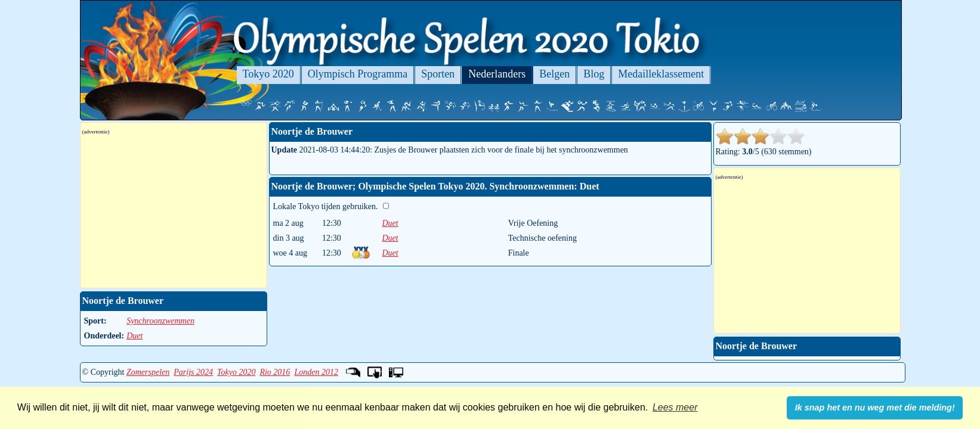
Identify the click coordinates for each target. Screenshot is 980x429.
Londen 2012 (316, 372)
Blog (594, 74)
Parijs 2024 (193, 372)
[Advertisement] (174, 212)
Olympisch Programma (358, 74)
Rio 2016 (275, 372)
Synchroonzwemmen (160, 321)
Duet (390, 223)
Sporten (438, 74)
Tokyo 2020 (268, 74)
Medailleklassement (661, 74)
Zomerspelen (148, 372)
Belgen (554, 74)
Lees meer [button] (675, 407)
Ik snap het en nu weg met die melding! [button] (875, 408)
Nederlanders (497, 74)
